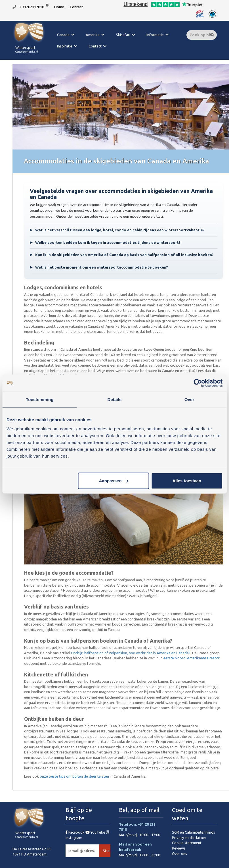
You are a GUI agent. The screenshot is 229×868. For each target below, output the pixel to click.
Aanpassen (114, 480)
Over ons (179, 854)
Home (59, 7)
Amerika (93, 35)
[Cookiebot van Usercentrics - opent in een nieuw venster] (198, 383)
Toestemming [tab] (40, 399)
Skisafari (123, 35)
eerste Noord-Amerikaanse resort (192, 658)
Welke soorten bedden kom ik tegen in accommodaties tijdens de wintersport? (105, 243)
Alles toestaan (187, 480)
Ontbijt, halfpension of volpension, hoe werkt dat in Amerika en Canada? (131, 653)
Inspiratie (65, 46)
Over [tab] (189, 399)
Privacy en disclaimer (189, 838)
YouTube (96, 832)
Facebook (75, 832)
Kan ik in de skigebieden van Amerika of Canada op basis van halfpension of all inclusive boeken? (122, 255)
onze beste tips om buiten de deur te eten (74, 776)
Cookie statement (187, 843)
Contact (76, 7)
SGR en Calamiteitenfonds (194, 832)
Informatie (155, 35)
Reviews (179, 848)
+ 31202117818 (31, 7)
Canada (63, 35)
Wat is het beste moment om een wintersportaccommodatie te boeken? (99, 267)
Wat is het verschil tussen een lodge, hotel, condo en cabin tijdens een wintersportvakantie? (117, 230)
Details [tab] (115, 399)
